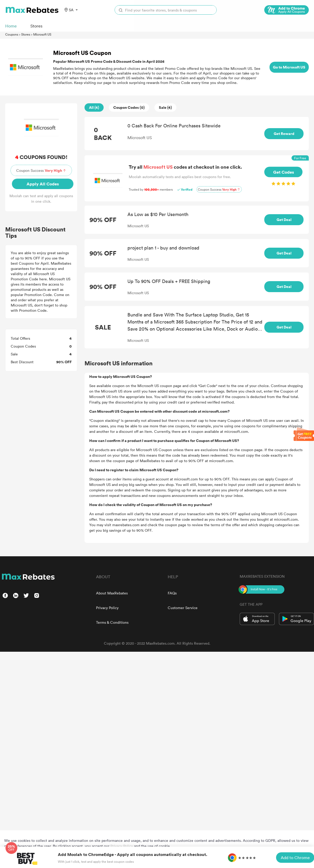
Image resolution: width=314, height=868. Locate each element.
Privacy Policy (107, 608)
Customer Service (183, 608)
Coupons (12, 34)
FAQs (172, 593)
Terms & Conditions (112, 622)
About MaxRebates (112, 593)
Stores (26, 34)
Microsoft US (42, 34)
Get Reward (284, 134)
